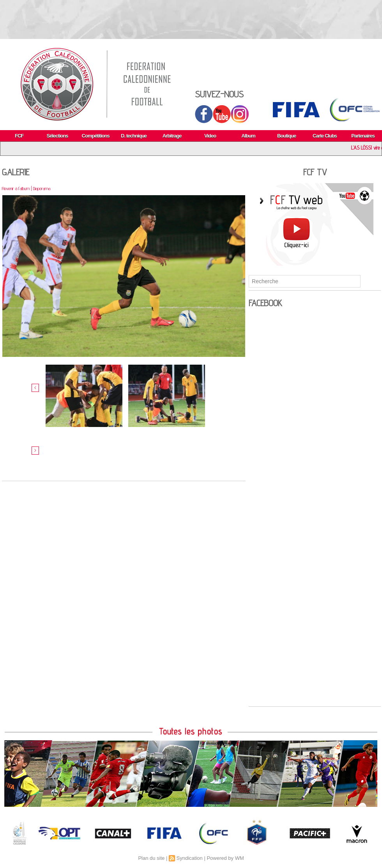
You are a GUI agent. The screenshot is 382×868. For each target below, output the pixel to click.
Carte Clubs (325, 136)
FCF (19, 136)
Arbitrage (172, 136)
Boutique (286, 136)
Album (248, 136)
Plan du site (151, 858)
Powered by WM (225, 858)
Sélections (57, 136)
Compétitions (96, 136)
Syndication (190, 858)
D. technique (134, 136)
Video (210, 136)
